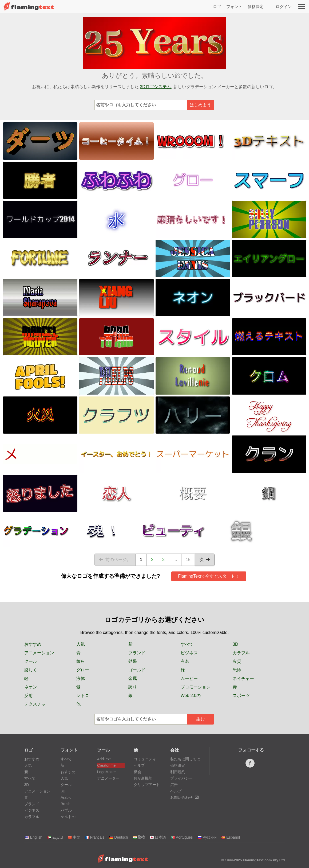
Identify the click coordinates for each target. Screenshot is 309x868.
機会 (137, 772)
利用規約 (178, 772)
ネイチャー (243, 678)
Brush (66, 804)
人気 (81, 644)
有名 (185, 661)
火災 (237, 661)
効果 (133, 661)
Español (231, 837)
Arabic (66, 797)
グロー (83, 670)
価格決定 (256, 7)
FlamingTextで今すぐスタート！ (209, 576)
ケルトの (68, 817)
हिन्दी (139, 837)
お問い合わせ (184, 797)
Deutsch (118, 837)
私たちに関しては (185, 759)
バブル (66, 810)
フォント (234, 7)
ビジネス (189, 653)
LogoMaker (106, 772)
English (34, 837)
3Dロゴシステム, (156, 87)
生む (200, 719)
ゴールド (137, 670)
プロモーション (196, 687)
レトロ (83, 696)
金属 (133, 678)
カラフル (241, 653)
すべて (187, 644)
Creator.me (106, 765)
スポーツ (241, 696)
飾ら (81, 661)
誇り (133, 687)
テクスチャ (35, 704)
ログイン (284, 7)
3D (235, 644)
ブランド (137, 653)
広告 (174, 785)
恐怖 (237, 670)
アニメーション (39, 653)
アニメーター (108, 778)
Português (182, 837)
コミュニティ (145, 759)
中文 (74, 837)
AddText (104, 759)
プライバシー (181, 778)
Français (95, 837)
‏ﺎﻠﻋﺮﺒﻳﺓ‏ (55, 837)
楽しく (31, 670)
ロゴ (217, 7)
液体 (81, 678)
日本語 (158, 837)
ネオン (31, 687)
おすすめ (33, 644)
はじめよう (200, 105)
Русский (207, 837)
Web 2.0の (191, 696)
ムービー (189, 678)
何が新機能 (143, 778)
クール (31, 661)
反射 (29, 696)
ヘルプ (139, 765)
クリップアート (147, 785)
